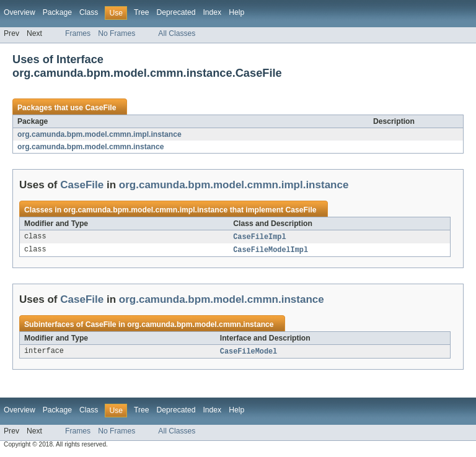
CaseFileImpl (259, 237)
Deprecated (176, 12)
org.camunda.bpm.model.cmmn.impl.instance (99, 134)
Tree (142, 12)
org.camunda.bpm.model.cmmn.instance (90, 147)
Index (212, 12)
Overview (20, 12)
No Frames (117, 33)
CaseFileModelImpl (271, 251)
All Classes (177, 33)
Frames (78, 33)
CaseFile (100, 108)
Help (236, 12)
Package (57, 12)
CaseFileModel (249, 353)
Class (89, 12)
